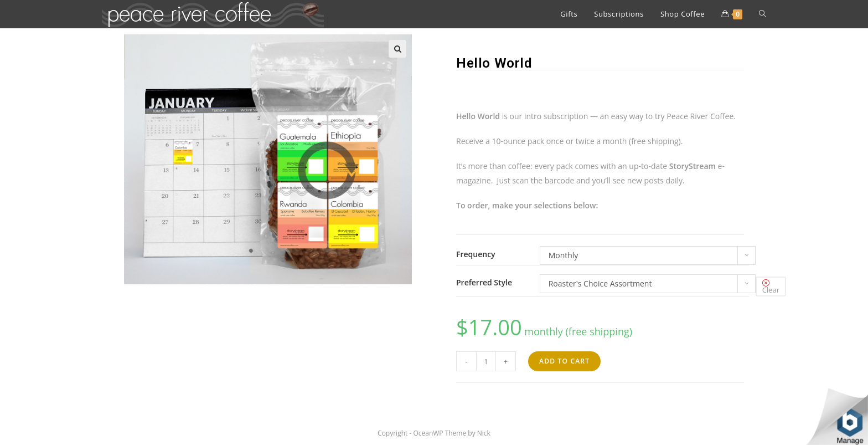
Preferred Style (484, 283)
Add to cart (564, 361)
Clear (771, 290)
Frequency (476, 254)
